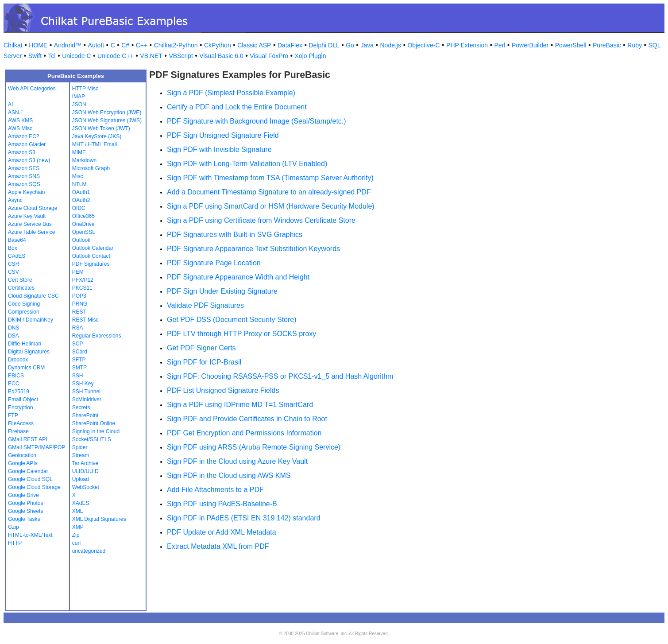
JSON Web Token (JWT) (101, 128)
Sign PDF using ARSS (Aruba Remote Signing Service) (254, 447)
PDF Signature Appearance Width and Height (238, 277)
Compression (24, 312)
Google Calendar (28, 471)
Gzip (14, 527)
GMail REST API (27, 439)
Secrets (81, 407)
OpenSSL (84, 232)
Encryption (21, 407)
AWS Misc (20, 128)
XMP (78, 527)
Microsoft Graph (91, 168)
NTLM (79, 184)
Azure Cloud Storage (33, 208)
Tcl (52, 56)
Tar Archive (85, 463)
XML (78, 511)
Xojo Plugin (311, 56)
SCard (80, 352)
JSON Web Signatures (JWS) (107, 120)
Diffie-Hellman (25, 344)
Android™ (68, 45)
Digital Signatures (29, 352)
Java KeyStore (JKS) (97, 136)
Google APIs (23, 463)
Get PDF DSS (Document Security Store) (232, 320)
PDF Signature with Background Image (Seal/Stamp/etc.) (257, 121)
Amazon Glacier (27, 144)
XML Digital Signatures (99, 519)
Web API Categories (32, 89)
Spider (80, 447)
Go (350, 45)
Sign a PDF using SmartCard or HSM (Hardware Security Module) (271, 206)
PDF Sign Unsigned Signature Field (223, 135)
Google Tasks (24, 519)
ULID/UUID (85, 471)
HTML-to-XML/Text (30, 535)
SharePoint (85, 415)
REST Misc (85, 320)
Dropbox (18, 360)
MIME (79, 152)
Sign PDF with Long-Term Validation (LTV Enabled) (247, 164)
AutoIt (96, 45)
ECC (14, 384)
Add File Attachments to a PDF (215, 490)
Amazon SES (24, 168)
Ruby (635, 45)
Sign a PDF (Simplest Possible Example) (231, 93)
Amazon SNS (24, 176)
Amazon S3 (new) (29, 160)
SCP (78, 344)
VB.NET (151, 56)
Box (13, 248)
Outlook (81, 240)
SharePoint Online (94, 423)
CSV (14, 272)
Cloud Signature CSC (33, 296)
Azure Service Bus (30, 224)
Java (367, 45)
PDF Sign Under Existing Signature (222, 291)
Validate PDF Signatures (205, 305)
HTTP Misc (85, 89)
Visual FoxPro (269, 56)
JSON (79, 105)
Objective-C (423, 45)
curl (76, 543)
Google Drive (23, 495)
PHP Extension (467, 45)
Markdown (84, 160)
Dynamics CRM (26, 368)
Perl (500, 45)
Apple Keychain (26, 192)
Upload (81, 479)
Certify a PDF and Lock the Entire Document (237, 107)
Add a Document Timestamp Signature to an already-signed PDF (269, 192)
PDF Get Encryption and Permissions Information (244, 433)
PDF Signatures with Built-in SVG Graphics (235, 235)
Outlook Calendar (93, 248)
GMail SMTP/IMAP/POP (37, 447)
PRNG (80, 304)
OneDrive (83, 224)
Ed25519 (19, 392)
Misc (78, 176)
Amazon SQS (24, 184)
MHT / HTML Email (95, 144)
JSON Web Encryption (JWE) (107, 113)
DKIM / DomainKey (31, 320)
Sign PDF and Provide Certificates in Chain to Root (247, 419)
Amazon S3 (22, 152)
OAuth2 (81, 200)
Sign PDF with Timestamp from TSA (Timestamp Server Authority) (270, 178)
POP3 (79, 296)
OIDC (79, 208)
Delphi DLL (324, 45)
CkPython (218, 45)
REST (79, 312)
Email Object (23, 400)
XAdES (81, 503)
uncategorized (89, 551)
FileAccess (21, 423)
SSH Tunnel (86, 392)
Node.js (391, 45)
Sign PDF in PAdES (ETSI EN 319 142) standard (244, 518)
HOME (38, 45)
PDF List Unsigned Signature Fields (223, 390)
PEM (78, 272)
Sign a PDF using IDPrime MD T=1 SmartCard (240, 405)
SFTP (79, 360)
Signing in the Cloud (96, 431)
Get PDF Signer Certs (201, 348)
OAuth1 (81, 192)
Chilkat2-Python (176, 45)
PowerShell (571, 45)
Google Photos (25, 503)
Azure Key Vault (27, 216)
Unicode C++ (116, 56)
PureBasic (607, 45)
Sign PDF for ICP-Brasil (204, 362)
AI (10, 105)
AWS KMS (20, 120)
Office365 (83, 216)
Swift (35, 56)
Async (15, 200)
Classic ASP (254, 45)
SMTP (79, 368)
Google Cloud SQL (30, 479)
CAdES (17, 256)
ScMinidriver (87, 400)
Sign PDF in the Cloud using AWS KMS (229, 475)
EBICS (16, 376)
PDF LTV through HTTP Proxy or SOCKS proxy (241, 334)
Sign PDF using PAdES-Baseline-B (222, 504)
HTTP (15, 543)
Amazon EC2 (24, 136)
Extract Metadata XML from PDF (218, 546)
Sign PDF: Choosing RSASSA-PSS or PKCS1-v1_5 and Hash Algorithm (280, 376)
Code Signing (24, 304)
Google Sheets (25, 511)
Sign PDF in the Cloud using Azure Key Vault (237, 461)
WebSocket (86, 487)
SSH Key (83, 384)
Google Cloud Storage (34, 487)
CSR (14, 264)
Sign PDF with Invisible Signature (219, 149)
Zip (76, 535)
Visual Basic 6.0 (221, 56)
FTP (13, 415)
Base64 (17, 240)
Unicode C (76, 56)
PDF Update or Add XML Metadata (222, 532)
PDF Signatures (91, 264)
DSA (14, 336)
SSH (78, 376)
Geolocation (22, 455)
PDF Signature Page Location (214, 263)
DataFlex (290, 45)
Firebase (18, 431)
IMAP (79, 97)
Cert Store (20, 280)
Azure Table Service (32, 232)
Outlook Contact (91, 256)
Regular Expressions (97, 336)
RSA (78, 328)
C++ (142, 45)
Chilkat (13, 45)
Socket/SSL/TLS (92, 439)
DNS (14, 328)
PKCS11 (82, 288)
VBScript (181, 56)
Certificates (21, 288)
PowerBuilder (530, 45)
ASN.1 (16, 113)
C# (125, 45)
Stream (81, 455)
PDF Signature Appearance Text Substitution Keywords (253, 249)
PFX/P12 (83, 280)
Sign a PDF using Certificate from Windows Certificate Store (261, 220)
